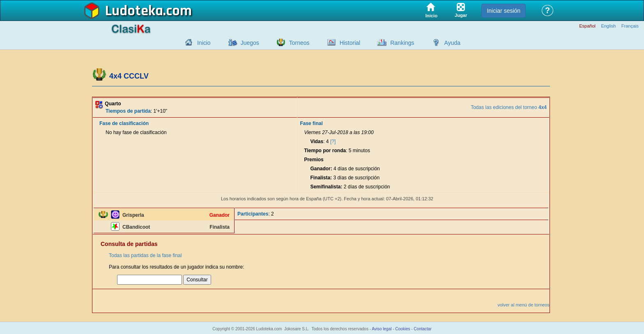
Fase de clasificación (124, 123)
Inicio (204, 43)
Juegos (250, 43)
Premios (314, 160)
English (608, 26)
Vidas (317, 141)
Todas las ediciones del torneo (509, 107)
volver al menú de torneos (523, 305)
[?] (333, 141)
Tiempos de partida (128, 111)
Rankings (402, 43)
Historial (350, 43)
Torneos (299, 43)
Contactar (422, 329)
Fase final (311, 123)
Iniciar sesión (504, 11)
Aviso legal (382, 329)
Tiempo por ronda (325, 151)
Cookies (402, 329)
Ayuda (452, 43)
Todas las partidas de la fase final (145, 255)
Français (630, 26)
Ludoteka (134, 11)
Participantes (253, 214)
